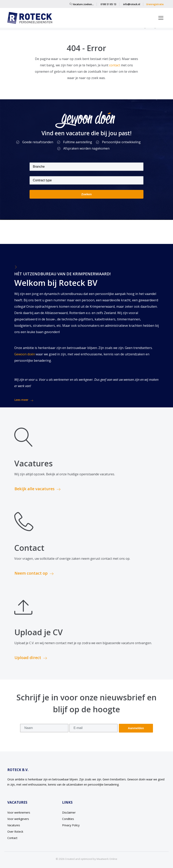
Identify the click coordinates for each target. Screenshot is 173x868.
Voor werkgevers (18, 819)
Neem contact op (34, 573)
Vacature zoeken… (82, 4)
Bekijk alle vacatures (37, 489)
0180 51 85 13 (108, 4)
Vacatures (14, 825)
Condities (68, 819)
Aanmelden (136, 728)
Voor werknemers (19, 812)
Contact (12, 838)
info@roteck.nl (132, 4)
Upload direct (31, 658)
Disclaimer (69, 812)
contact (115, 65)
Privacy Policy (71, 825)
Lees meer (24, 400)
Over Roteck (15, 832)
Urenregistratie (155, 4)
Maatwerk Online (107, 859)
